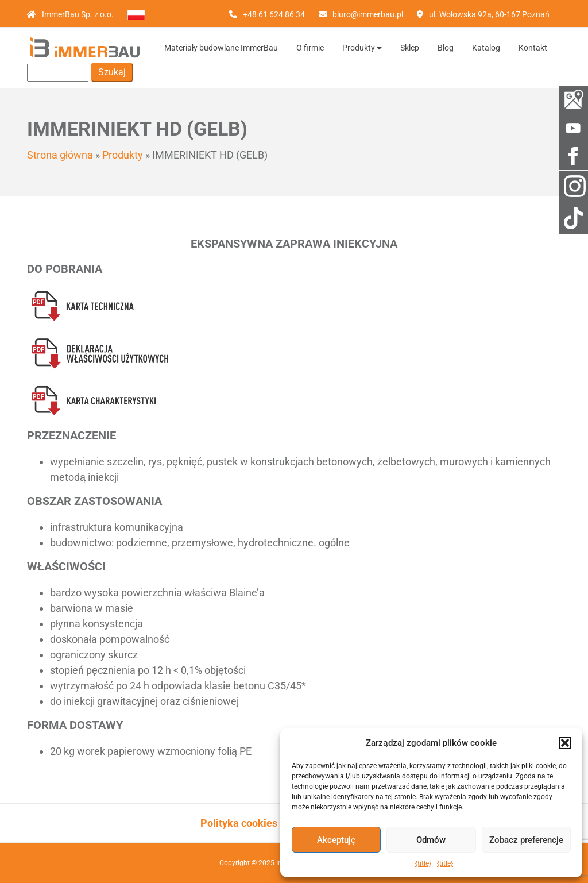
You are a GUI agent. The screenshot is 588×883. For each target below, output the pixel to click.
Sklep (410, 48)
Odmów (431, 840)
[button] (565, 743)
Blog (446, 48)
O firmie (310, 48)
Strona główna (60, 155)
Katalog (486, 48)
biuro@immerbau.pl (368, 14)
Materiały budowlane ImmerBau (221, 48)
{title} (423, 863)
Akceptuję (336, 840)
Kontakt (533, 48)
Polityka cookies (239, 823)
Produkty (362, 48)
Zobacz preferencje (526, 840)
